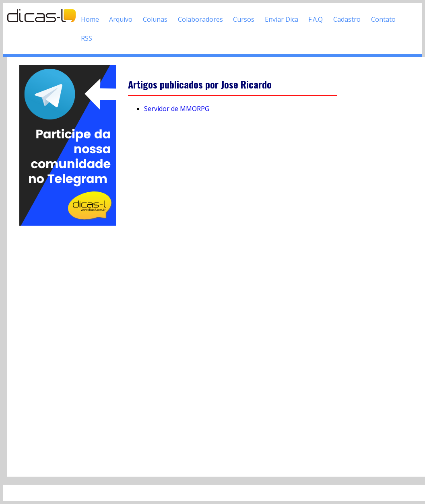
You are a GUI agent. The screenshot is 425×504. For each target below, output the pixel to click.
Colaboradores (200, 19)
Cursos (244, 19)
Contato (383, 19)
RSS (87, 38)
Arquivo (121, 19)
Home (90, 19)
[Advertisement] (68, 348)
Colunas (155, 19)
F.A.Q (316, 19)
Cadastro (347, 19)
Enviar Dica (282, 19)
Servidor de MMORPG (177, 109)
